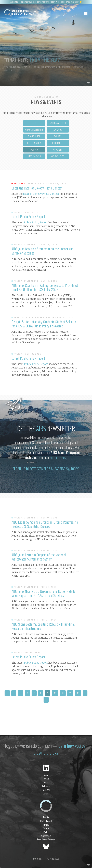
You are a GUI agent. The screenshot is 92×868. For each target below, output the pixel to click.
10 (55, 694)
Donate (46, 818)
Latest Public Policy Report (28, 217)
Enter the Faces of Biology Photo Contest (37, 188)
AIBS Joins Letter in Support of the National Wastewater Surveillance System (39, 557)
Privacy (46, 825)
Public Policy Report (36, 223)
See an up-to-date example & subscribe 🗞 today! (46, 469)
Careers (46, 779)
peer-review (34, 143)
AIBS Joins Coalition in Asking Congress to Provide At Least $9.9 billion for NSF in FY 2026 (45, 288)
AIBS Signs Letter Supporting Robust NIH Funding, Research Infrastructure (43, 626)
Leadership (46, 790)
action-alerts (58, 123)
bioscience (34, 137)
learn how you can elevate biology (61, 749)
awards (58, 130)
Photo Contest (46, 821)
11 (63, 694)
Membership (46, 836)
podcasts (58, 143)
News (46, 783)
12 (70, 694)
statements (34, 157)
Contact (46, 794)
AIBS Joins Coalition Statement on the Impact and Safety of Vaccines (42, 251)
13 (78, 694)
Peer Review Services (46, 840)
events (58, 137)
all (34, 123)
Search (46, 829)
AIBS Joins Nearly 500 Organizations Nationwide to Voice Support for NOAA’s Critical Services (43, 594)
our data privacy (58, 458)
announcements (34, 130)
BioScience (46, 786)
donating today (73, 2)
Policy (46, 832)
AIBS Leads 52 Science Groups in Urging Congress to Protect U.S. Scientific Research (45, 524)
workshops (58, 157)
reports (58, 150)
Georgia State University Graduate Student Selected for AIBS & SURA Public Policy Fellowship (44, 324)
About (46, 775)
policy (34, 150)
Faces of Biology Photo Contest (41, 194)
